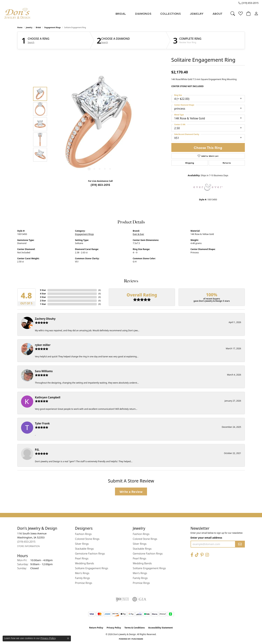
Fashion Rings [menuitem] (83, 534)
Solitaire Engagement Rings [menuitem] (92, 568)
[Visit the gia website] (139, 599)
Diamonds (143, 13)
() (99, 290)
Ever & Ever (139, 234)
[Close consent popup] (68, 638)
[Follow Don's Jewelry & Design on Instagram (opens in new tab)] (207, 555)
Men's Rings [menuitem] (82, 573)
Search (31, 42)
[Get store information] (29, 546)
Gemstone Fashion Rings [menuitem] (90, 553)
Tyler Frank (42, 423)
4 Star (43, 294)
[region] (100, 124)
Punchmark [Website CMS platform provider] (137, 639)
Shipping (190, 163)
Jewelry (197, 13)
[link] (248, 3)
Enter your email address (206, 538)
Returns (227, 163)
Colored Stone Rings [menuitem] (87, 539)
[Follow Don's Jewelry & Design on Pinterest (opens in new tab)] (202, 555)
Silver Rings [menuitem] (82, 544)
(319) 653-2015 (100, 185)
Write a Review (131, 491)
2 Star (43, 301)
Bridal (121, 13)
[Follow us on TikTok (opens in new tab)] (197, 555)
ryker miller (43, 345)
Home (20, 27)
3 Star (43, 297)
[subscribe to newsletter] (240, 544)
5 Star (43, 290)
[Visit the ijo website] (122, 599)
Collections (170, 13)
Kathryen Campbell (48, 397)
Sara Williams (44, 371)
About (218, 13)
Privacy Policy (114, 628)
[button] (233, 13)
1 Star (43, 304)
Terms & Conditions (135, 628)
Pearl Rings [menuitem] (82, 558)
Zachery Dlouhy (45, 319)
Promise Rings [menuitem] (84, 583)
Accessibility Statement (160, 628)
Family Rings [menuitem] (83, 578)
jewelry (29, 27)
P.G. (37, 450)
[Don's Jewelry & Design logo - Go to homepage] (17, 13)
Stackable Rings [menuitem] (84, 549)
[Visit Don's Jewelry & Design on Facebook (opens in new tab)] (192, 555)
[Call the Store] (26, 542)
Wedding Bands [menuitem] (85, 563)
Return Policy (96, 628)
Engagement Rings (53, 27)
